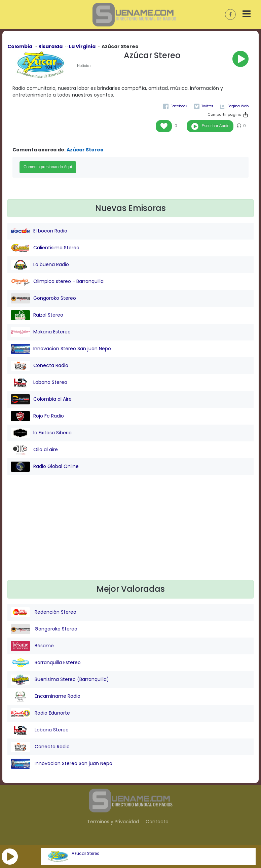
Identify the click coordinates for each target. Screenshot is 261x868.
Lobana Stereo (39, 383)
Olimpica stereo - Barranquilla (57, 282)
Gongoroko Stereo (43, 298)
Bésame (32, 646)
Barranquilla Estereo (46, 663)
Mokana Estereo (41, 332)
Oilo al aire (34, 450)
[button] (10, 857)
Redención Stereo (44, 612)
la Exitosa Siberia (41, 433)
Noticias (84, 66)
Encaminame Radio (46, 696)
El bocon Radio (39, 231)
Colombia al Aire (41, 399)
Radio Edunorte (40, 713)
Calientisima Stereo (45, 248)
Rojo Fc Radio (37, 416)
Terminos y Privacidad (113, 822)
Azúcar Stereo (85, 854)
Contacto (157, 822)
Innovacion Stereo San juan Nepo (61, 349)
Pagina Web (238, 106)
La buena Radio (40, 265)
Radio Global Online (45, 467)
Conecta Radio (40, 366)
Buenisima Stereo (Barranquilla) (60, 680)
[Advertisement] (131, 533)
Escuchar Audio (215, 126)
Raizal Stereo (37, 315)
